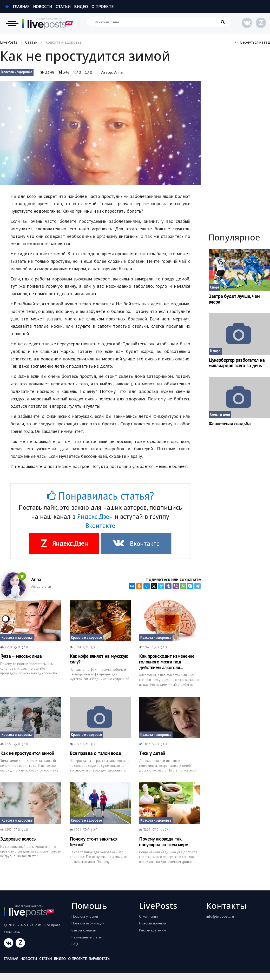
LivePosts (9, 42)
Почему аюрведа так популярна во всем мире (163, 842)
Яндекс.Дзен (95, 516)
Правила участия (85, 916)
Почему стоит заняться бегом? (94, 842)
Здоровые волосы (18, 839)
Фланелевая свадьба (230, 424)
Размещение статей (87, 937)
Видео (81, 6)
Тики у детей (152, 753)
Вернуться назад (252, 42)
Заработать (99, 959)
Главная (17, 6)
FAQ (75, 944)
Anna (118, 72)
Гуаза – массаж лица (21, 656)
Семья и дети (220, 415)
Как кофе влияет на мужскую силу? (99, 659)
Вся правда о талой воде (95, 753)
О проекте (103, 6)
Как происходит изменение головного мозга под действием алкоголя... (167, 662)
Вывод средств (84, 930)
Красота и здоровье (17, 72)
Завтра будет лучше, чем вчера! (234, 299)
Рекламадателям (152, 930)
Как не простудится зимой (27, 753)
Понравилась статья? (100, 496)
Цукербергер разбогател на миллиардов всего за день (237, 363)
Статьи (63, 6)
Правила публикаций (88, 923)
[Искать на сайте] (159, 22)
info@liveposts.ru (220, 916)
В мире (215, 351)
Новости (42, 6)
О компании (148, 916)
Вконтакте (100, 526)
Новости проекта (152, 923)
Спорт (215, 287)
